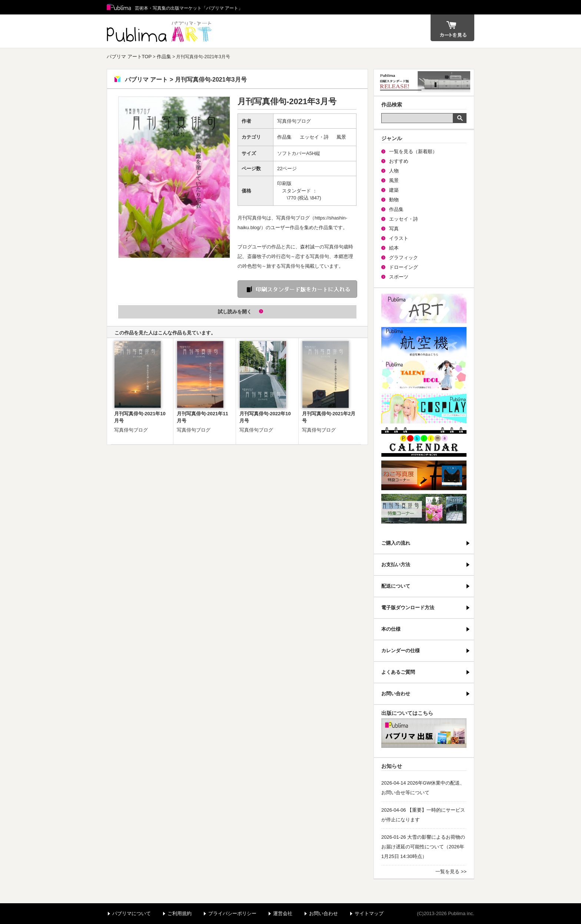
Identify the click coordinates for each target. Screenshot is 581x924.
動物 (394, 200)
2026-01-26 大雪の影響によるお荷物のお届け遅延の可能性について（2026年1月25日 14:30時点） (423, 847)
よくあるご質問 (398, 672)
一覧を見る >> (451, 872)
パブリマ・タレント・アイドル (424, 375)
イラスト (399, 238)
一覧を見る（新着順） (413, 151)
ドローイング (404, 267)
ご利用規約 (180, 913)
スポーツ (399, 277)
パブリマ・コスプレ (424, 409)
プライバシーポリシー (232, 913)
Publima (119, 7)
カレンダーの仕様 (401, 651)
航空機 (424, 342)
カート (452, 28)
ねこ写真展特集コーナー (424, 475)
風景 (341, 137)
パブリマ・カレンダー (424, 442)
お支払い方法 (396, 565)
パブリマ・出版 (424, 733)
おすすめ (399, 161)
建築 (394, 190)
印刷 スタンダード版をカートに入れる (297, 289)
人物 (394, 171)
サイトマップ (369, 913)
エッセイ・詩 (314, 137)
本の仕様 (391, 629)
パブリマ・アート (424, 308)
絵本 (394, 248)
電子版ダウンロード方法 (408, 608)
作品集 (164, 57)
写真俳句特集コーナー (424, 509)
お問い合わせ (396, 694)
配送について (396, 586)
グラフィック (404, 258)
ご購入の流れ (396, 543)
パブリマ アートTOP (129, 57)
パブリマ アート (160, 31)
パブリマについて (132, 913)
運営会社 (283, 913)
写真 (394, 229)
